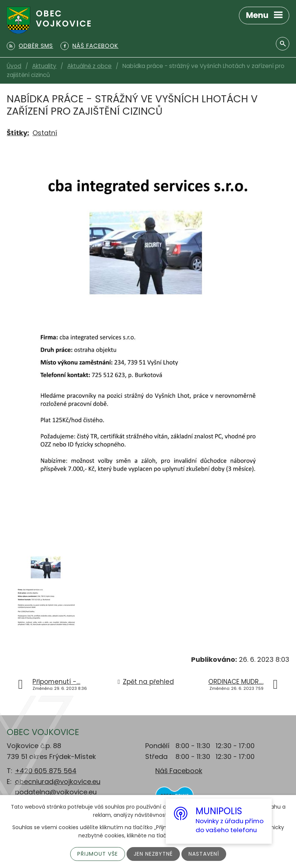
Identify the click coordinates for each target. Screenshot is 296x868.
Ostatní (45, 133)
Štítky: (18, 133)
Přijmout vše (98, 854)
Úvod (14, 66)
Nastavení (204, 854)
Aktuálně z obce (89, 66)
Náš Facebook (179, 771)
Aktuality (44, 66)
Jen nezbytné (153, 854)
